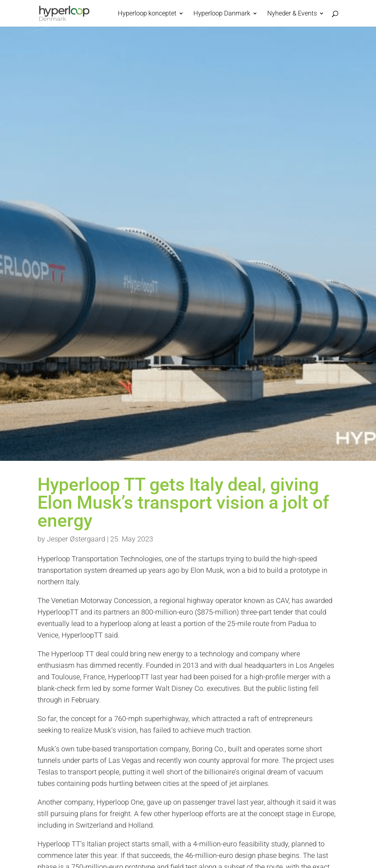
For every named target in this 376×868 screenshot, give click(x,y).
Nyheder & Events (292, 14)
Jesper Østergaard (76, 539)
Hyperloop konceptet (147, 14)
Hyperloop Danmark (222, 14)
